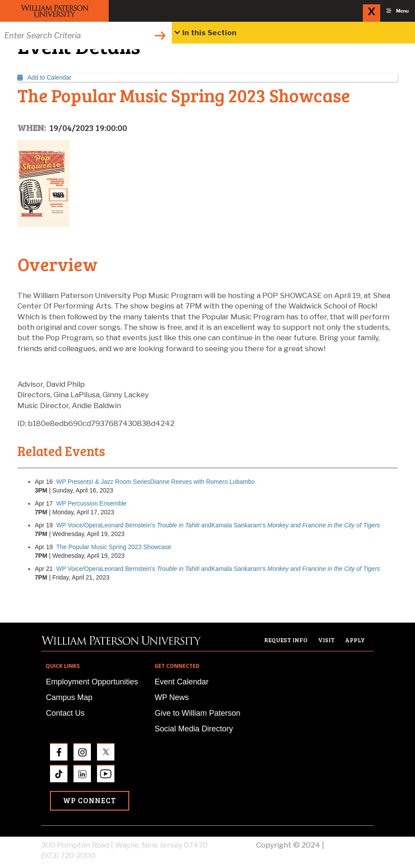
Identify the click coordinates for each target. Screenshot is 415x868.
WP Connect (90, 800)
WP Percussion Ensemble (91, 503)
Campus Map (69, 697)
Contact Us (65, 713)
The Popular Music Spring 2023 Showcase (114, 547)
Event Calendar (181, 682)
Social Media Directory (194, 729)
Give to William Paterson (197, 713)
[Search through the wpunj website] (86, 35)
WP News (172, 697)
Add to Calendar (44, 77)
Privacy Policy (350, 845)
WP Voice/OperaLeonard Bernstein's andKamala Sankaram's (218, 525)
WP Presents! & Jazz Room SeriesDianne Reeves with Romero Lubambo (156, 482)
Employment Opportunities (92, 682)
